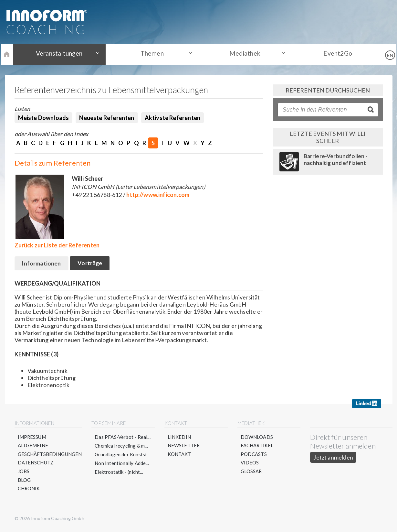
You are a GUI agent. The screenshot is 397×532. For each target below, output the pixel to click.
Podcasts (254, 455)
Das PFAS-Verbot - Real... (123, 437)
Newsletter (184, 446)
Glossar (251, 472)
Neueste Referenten (107, 118)
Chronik (29, 490)
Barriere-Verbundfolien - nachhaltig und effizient (336, 159)
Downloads (257, 437)
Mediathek (243, 54)
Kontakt (179, 455)
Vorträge (91, 264)
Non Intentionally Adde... (122, 463)
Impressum (32, 437)
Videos (250, 463)
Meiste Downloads (44, 118)
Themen (154, 54)
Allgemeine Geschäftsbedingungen (50, 450)
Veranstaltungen (66, 54)
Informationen (42, 264)
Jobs (24, 472)
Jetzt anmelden (334, 458)
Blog (24, 481)
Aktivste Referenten (172, 118)
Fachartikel (257, 446)
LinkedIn (179, 437)
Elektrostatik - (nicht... (119, 472)
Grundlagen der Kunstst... (123, 455)
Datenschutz (36, 463)
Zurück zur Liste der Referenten (57, 245)
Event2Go (331, 54)
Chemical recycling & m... (122, 446)
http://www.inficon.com (158, 195)
